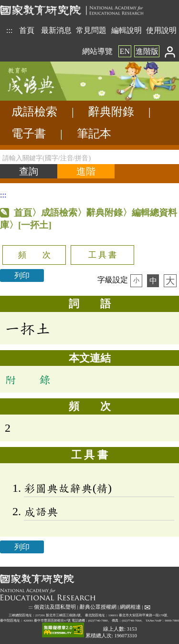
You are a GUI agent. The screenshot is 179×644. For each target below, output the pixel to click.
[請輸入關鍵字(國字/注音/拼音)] (89, 157)
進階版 (147, 51)
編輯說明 (126, 30)
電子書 (29, 134)
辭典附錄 (111, 112)
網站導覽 (97, 51)
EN (125, 51)
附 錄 (28, 379)
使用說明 (161, 30)
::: (9, 30)
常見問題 (91, 30)
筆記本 (94, 134)
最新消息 (56, 30)
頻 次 (34, 255)
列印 (22, 275)
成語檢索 (34, 112)
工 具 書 (102, 255)
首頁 (27, 30)
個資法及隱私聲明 (55, 607)
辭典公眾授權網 (98, 607)
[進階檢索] (86, 171)
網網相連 (130, 607)
